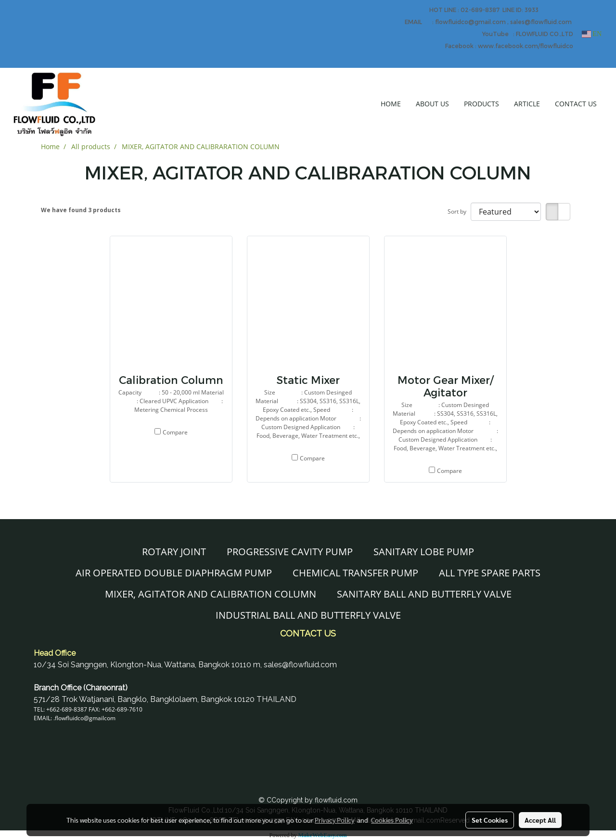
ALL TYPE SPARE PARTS (490, 573)
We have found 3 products (81, 210)
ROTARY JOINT (174, 552)
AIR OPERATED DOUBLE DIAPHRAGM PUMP (174, 573)
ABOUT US (432, 104)
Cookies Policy (392, 820)
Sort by (459, 211)
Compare (175, 432)
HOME (391, 104)
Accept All (540, 820)
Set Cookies (490, 820)
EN (592, 34)
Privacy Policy (334, 820)
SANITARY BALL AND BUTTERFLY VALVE (424, 594)
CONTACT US (576, 104)
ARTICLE (527, 104)
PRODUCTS (481, 104)
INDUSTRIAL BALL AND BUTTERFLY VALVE (308, 615)
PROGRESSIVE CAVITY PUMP (290, 552)
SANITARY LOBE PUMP (424, 552)
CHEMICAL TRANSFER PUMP (355, 573)
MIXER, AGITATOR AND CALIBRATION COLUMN (211, 594)
